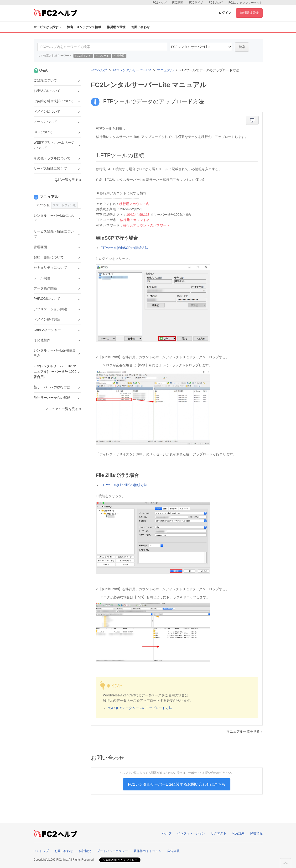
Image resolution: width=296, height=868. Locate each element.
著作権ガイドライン (148, 851)
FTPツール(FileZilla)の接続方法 (124, 485)
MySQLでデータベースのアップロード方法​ (140, 708)
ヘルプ (167, 833)
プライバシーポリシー (112, 851)
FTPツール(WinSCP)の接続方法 (125, 248)
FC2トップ (159, 3)
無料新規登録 (249, 13)
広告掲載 (173, 851)
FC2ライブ (196, 3)
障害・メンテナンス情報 (84, 27)
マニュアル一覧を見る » (244, 731)
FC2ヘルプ (99, 70)
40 (201, 47)
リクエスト (219, 833)
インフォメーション (191, 833)
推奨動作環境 (116, 27)
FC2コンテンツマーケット (246, 3)
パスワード (102, 56)
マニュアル (165, 70)
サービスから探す (47, 27)
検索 (242, 47)
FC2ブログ (216, 3)
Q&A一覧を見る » (68, 180)
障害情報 (256, 833)
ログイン (225, 13)
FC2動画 (178, 3)
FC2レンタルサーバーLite (132, 70)
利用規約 (238, 833)
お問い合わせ (140, 27)
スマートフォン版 (64, 205)
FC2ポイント (83, 56)
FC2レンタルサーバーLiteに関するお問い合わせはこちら (177, 784)
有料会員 (119, 56)
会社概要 (85, 851)
